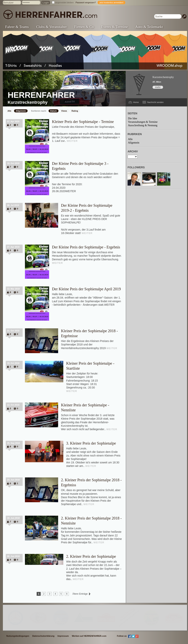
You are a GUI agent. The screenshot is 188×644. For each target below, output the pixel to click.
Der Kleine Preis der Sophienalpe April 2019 (86, 289)
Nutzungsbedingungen (18, 636)
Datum (54, 111)
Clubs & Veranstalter (52, 27)
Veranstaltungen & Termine (143, 122)
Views (64, 111)
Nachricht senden (155, 102)
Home (136, 102)
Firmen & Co (84, 27)
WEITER (72, 141)
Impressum (63, 636)
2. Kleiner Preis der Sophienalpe (91, 556)
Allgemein (21, 111)
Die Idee (133, 118)
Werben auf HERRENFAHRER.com (89, 636)
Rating (75, 111)
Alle (9, 111)
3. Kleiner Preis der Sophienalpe (91, 443)
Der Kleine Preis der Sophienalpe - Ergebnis (86, 247)
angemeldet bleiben (64, 2)
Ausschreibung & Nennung (143, 125)
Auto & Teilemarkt (149, 27)
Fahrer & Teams (17, 27)
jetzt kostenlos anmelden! (111, 2)
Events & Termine (114, 27)
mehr (158, 87)
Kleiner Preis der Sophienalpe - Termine (83, 122)
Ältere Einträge (80, 594)
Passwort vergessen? (86, 2)
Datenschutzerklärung (43, 636)
